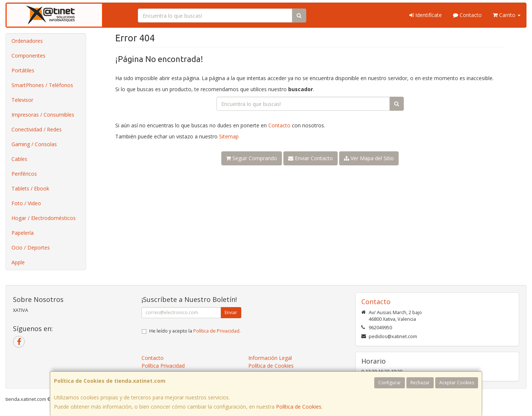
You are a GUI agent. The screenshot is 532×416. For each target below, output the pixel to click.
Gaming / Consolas (34, 144)
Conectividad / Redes (37, 129)
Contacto (467, 15)
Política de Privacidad (216, 331)
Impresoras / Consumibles (43, 115)
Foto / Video (26, 203)
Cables (19, 159)
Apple (18, 262)
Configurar (390, 383)
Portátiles (23, 70)
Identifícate (426, 15)
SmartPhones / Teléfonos (42, 85)
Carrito (507, 15)
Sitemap (229, 136)
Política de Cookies (299, 407)
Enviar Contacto (311, 158)
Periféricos (24, 174)
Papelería (23, 233)
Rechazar (420, 383)
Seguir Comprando (252, 158)
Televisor (22, 100)
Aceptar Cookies (457, 383)
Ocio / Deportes (31, 247)
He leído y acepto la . (195, 331)
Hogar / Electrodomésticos (44, 218)
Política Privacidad (163, 366)
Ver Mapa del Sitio (369, 158)
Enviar (231, 312)
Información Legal (270, 358)
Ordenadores (27, 41)
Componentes (28, 56)
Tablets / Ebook (30, 188)
